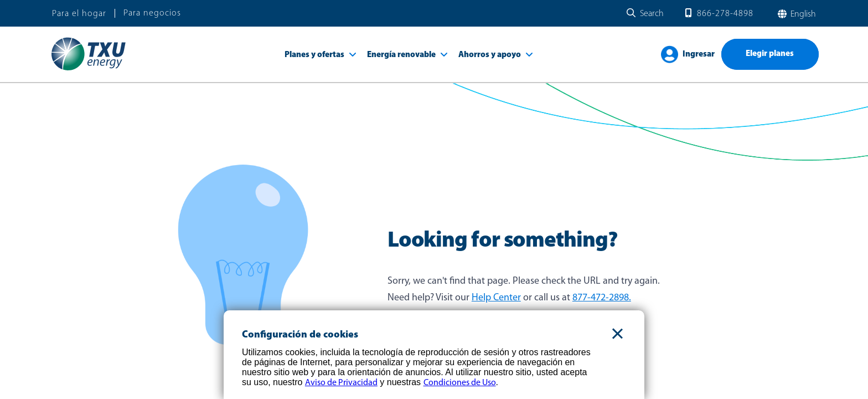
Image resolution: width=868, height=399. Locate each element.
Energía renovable (401, 55)
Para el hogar (79, 14)
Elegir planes (770, 54)
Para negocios (152, 13)
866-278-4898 (725, 14)
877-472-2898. (602, 298)
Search (652, 14)
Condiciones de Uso (460, 383)
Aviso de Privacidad (341, 383)
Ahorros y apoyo (490, 55)
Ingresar (699, 55)
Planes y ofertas (314, 55)
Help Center (496, 298)
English (802, 14)
